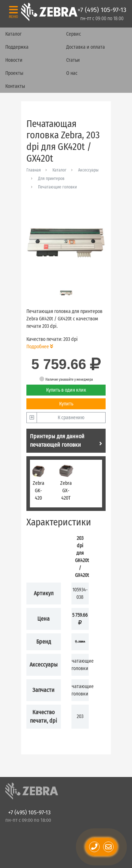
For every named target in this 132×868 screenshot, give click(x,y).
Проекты (14, 73)
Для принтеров (51, 179)
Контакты (15, 86)
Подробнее (40, 347)
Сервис (74, 34)
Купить (66, 404)
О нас (72, 73)
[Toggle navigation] (13, 12)
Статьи (73, 60)
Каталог (13, 34)
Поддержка (17, 47)
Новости (14, 60)
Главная (34, 170)
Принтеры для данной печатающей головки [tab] (66, 441)
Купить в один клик (66, 390)
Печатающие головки (57, 187)
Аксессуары (88, 170)
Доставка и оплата (86, 47)
